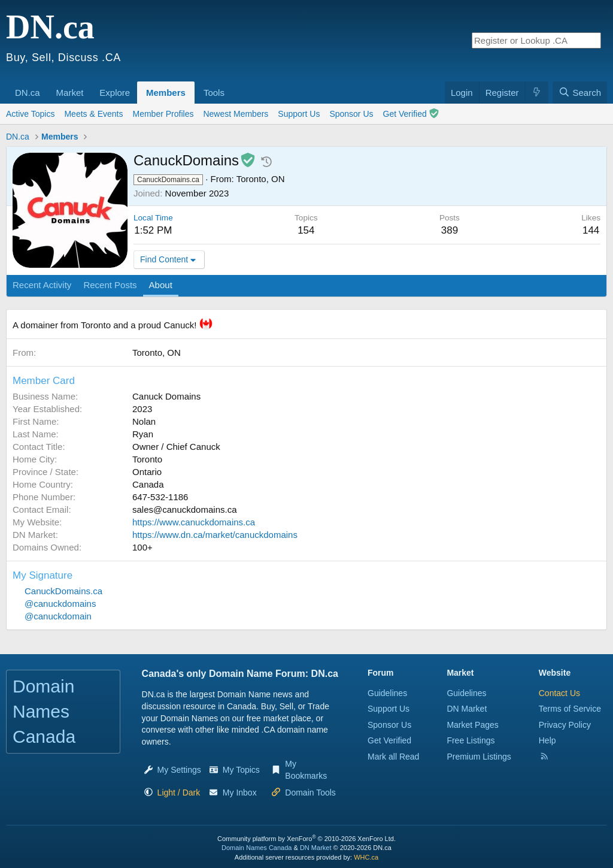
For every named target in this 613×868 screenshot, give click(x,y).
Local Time (153, 218)
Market (70, 93)
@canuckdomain (58, 616)
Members (166, 93)
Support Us (299, 114)
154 (306, 230)
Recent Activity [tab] (42, 285)
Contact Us (559, 693)
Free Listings (471, 740)
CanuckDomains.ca (63, 591)
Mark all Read (393, 757)
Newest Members (236, 114)
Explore (115, 93)
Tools (214, 93)
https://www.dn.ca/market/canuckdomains (215, 535)
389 (450, 230)
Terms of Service (570, 709)
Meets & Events (93, 114)
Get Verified (411, 114)
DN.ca (28, 93)
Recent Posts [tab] (110, 285)
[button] (44, 86)
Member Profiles (163, 114)
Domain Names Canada (257, 848)
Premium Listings (479, 757)
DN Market (467, 709)
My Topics (241, 770)
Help (547, 740)
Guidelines (387, 693)
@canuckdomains (60, 604)
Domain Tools (310, 793)
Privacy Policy (565, 725)
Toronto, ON (261, 179)
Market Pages (472, 725)
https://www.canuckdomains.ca (194, 522)
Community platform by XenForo (306, 839)
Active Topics (30, 114)
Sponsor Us (351, 114)
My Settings (179, 770)
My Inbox (240, 793)
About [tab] (161, 285)
